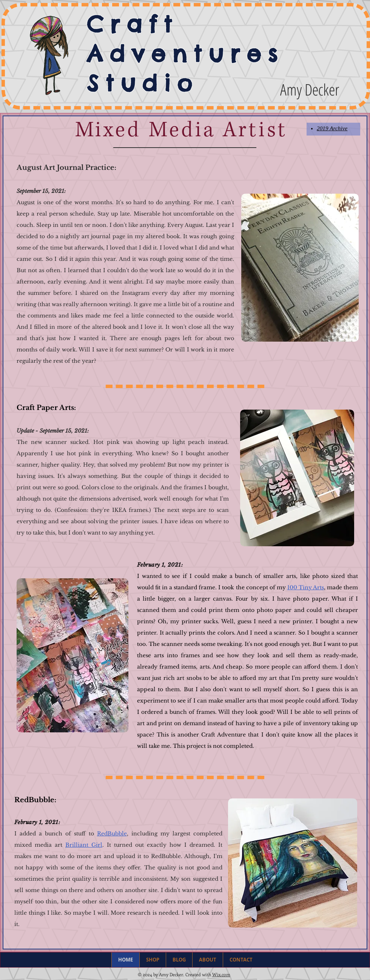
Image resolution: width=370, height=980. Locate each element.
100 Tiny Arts (306, 587)
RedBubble (112, 834)
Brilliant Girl (84, 845)
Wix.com (221, 974)
